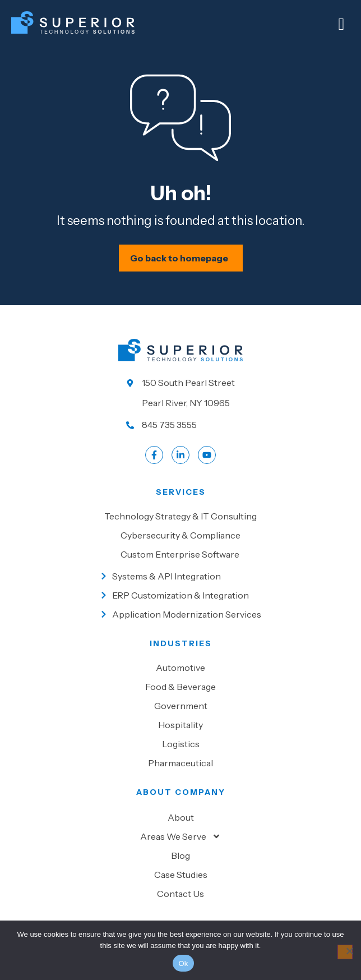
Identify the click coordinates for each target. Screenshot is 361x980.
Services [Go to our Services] (181, 492)
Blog (180, 855)
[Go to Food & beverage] (180, 687)
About (181, 817)
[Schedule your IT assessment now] (181, 258)
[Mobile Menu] (341, 24)
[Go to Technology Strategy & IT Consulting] (180, 516)
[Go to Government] (180, 706)
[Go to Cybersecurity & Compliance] (180, 535)
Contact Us (180, 894)
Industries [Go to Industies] (181, 643)
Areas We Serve (180, 836)
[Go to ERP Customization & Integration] (181, 595)
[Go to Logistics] (180, 744)
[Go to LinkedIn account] (180, 455)
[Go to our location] (180, 393)
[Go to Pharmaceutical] (180, 763)
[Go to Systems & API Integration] (181, 576)
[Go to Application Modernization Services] (181, 614)
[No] (345, 952)
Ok (183, 963)
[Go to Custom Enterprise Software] (180, 554)
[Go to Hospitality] (180, 725)
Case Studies (181, 875)
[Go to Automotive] (180, 668)
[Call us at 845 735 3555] (180, 425)
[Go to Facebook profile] (154, 455)
